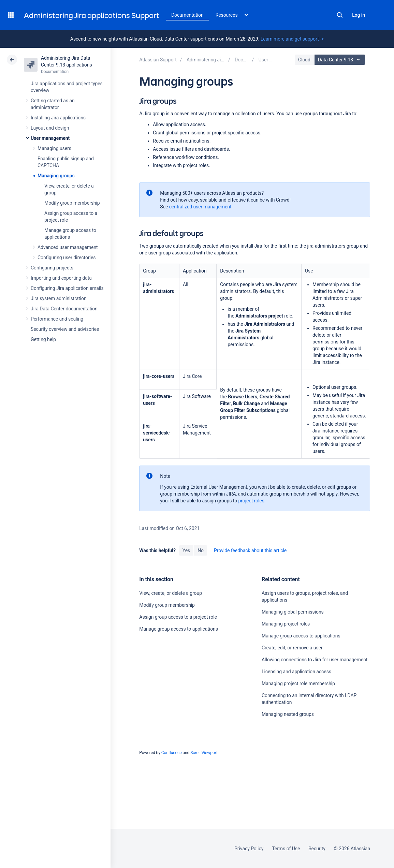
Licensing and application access (296, 672)
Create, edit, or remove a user (292, 648)
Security (317, 849)
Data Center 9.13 (341, 60)
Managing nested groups (288, 714)
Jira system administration (59, 298)
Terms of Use (286, 849)
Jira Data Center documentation (64, 309)
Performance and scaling (57, 319)
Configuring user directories (67, 258)
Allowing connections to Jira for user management (315, 660)
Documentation (187, 15)
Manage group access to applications (179, 629)
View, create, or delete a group (171, 593)
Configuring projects (52, 268)
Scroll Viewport (204, 753)
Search (340, 15)
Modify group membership (72, 203)
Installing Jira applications (58, 118)
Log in (359, 15)
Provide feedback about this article (250, 550)
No (201, 550)
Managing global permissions (293, 612)
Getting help (43, 339)
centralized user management (200, 207)
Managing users (54, 148)
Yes (186, 550)
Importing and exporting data (61, 278)
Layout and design (50, 128)
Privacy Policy (249, 849)
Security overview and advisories (65, 329)
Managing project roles (286, 624)
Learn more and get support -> (292, 39)
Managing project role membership (298, 683)
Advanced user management (68, 247)
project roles (251, 501)
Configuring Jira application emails (67, 288)
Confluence (172, 753)
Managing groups (56, 176)
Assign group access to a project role (178, 617)
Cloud (304, 60)
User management (50, 138)
